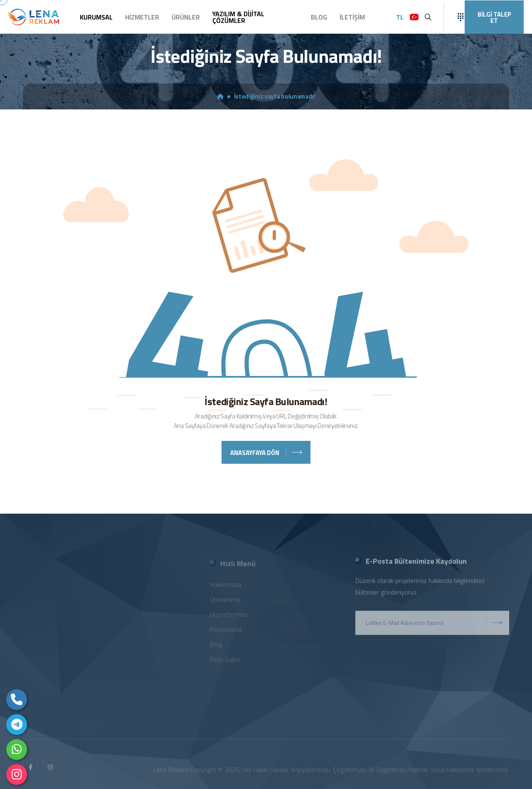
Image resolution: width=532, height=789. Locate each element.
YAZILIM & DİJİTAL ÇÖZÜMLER (238, 17)
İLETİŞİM (352, 17)
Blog (216, 646)
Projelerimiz (226, 631)
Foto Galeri (225, 661)
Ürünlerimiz (225, 601)
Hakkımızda (225, 586)
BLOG (319, 17)
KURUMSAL (96, 17)
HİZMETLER (142, 17)
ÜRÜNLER (186, 17)
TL (400, 17)
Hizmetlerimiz (229, 616)
